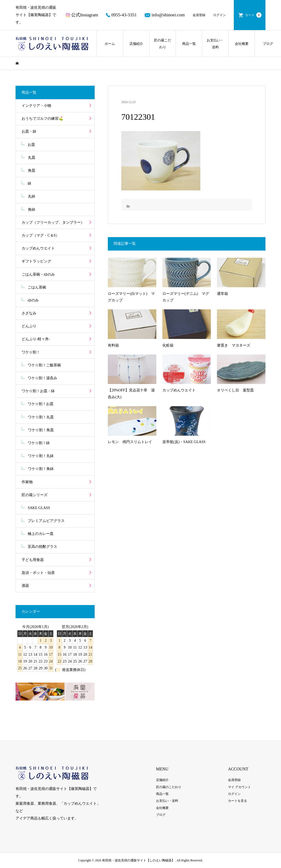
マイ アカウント (239, 787)
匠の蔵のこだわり (169, 787)
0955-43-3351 (121, 15)
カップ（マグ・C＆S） (40, 235)
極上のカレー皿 (41, 534)
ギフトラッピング (36, 261)
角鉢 (32, 210)
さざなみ (29, 313)
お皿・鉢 (29, 131)
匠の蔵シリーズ (35, 495)
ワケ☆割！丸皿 (41, 417)
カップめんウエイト (38, 248)
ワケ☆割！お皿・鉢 (38, 391)
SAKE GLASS (39, 508)
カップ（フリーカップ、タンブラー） (53, 222)
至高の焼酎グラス (42, 547)
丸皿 (32, 158)
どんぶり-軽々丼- (36, 339)
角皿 (32, 171)
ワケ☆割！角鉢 (41, 469)
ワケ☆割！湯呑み (42, 378)
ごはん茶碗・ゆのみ (38, 274)
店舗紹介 (136, 44)
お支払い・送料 (215, 44)
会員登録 (199, 15)
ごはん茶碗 (37, 287)
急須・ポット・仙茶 (38, 573)
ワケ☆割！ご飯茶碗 (44, 365)
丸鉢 (32, 196)
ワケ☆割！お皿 (41, 404)
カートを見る (238, 801)
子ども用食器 (33, 560)
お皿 (31, 145)
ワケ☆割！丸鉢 (41, 456)
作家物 (27, 482)
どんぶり (29, 326)
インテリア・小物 (36, 106)
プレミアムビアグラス (46, 521)
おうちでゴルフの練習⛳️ (42, 119)
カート (253, 15)
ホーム (110, 44)
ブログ (161, 815)
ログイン (220, 15)
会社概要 (242, 44)
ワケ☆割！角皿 (41, 430)
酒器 (25, 586)
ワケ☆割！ (31, 352)
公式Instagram (82, 15)
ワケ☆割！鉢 (39, 443)
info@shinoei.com (165, 15)
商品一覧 (189, 44)
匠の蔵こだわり (163, 44)
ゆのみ (33, 300)
